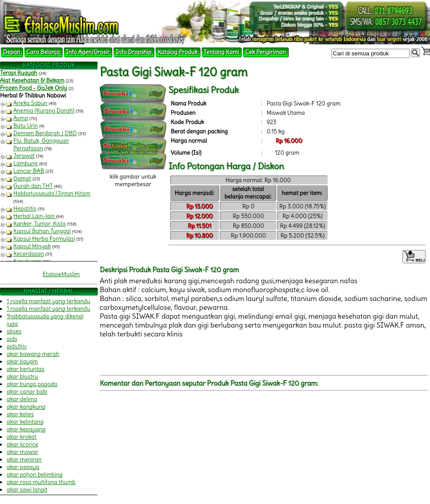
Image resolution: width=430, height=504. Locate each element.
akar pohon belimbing (35, 475)
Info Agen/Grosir (88, 52)
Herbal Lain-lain (35, 216)
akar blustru (22, 377)
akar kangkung (26, 407)
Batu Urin (26, 126)
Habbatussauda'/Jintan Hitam (52, 193)
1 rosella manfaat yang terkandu (49, 301)
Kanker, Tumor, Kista (39, 224)
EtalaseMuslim (61, 274)
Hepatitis (25, 209)
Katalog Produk (178, 52)
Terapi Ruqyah (19, 73)
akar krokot (21, 437)
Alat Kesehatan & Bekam (32, 80)
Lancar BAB (29, 171)
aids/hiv (17, 346)
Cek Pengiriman (266, 52)
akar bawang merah (33, 354)
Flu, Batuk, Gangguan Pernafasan (41, 145)
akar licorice (22, 444)
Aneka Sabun (30, 103)
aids (12, 339)
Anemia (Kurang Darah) (44, 111)
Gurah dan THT (33, 186)
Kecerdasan (29, 254)
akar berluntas (25, 369)
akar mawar (23, 452)
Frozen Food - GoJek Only (33, 88)
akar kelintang (25, 422)
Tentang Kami (222, 52)
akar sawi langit (27, 490)
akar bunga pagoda (32, 384)
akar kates (20, 414)
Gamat (22, 178)
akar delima (22, 399)
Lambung (25, 163)
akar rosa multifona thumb (41, 482)
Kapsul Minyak (32, 246)
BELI (414, 257)
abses (14, 331)
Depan (12, 52)
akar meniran (24, 459)
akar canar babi (27, 392)
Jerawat (24, 156)
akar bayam (22, 361)
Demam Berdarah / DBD (45, 133)
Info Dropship (133, 52)
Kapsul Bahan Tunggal (42, 231)
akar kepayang (26, 429)
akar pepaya (23, 467)
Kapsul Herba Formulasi (44, 239)
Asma (21, 118)
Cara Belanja (43, 52)
